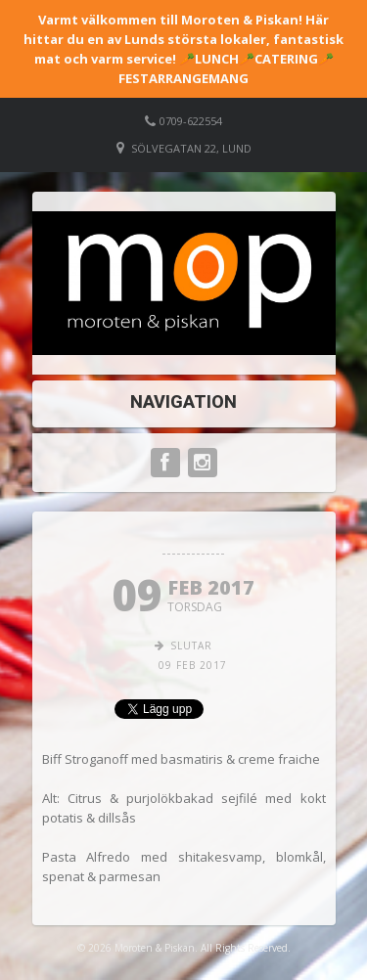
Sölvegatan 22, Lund (191, 148)
